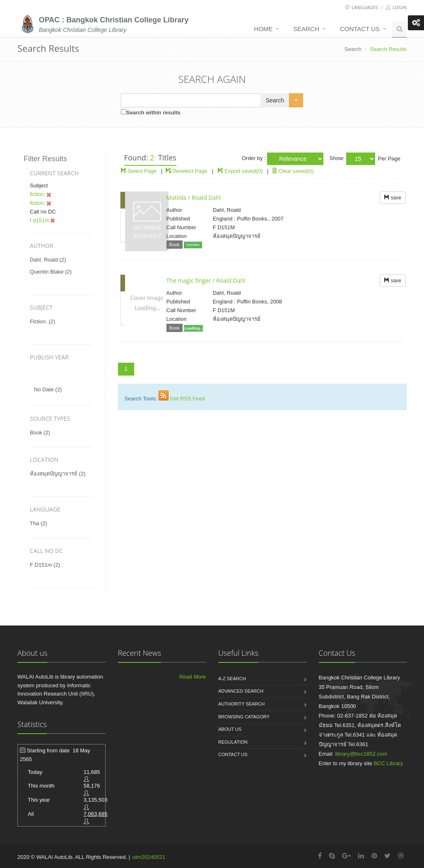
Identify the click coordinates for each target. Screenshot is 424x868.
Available (193, 245)
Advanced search (241, 691)
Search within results (153, 113)
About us (230, 729)
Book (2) (40, 433)
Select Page (139, 171)
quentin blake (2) (51, 272)
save (393, 198)
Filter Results (45, 159)
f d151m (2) (45, 565)
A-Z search (232, 679)
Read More (193, 677)
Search (306, 29)
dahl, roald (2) (48, 260)
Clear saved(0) (293, 171)
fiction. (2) (42, 321)
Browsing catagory (244, 717)
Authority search (241, 704)
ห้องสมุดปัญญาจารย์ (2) (58, 474)
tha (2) (39, 523)
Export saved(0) (244, 171)
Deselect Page (187, 171)
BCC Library (388, 763)
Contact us (360, 29)
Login (396, 7)
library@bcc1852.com (361, 754)
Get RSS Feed (187, 399)
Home (263, 29)
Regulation (233, 742)
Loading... (193, 328)
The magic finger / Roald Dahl (206, 280)
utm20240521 (149, 857)
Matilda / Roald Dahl (194, 198)
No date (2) (48, 389)
